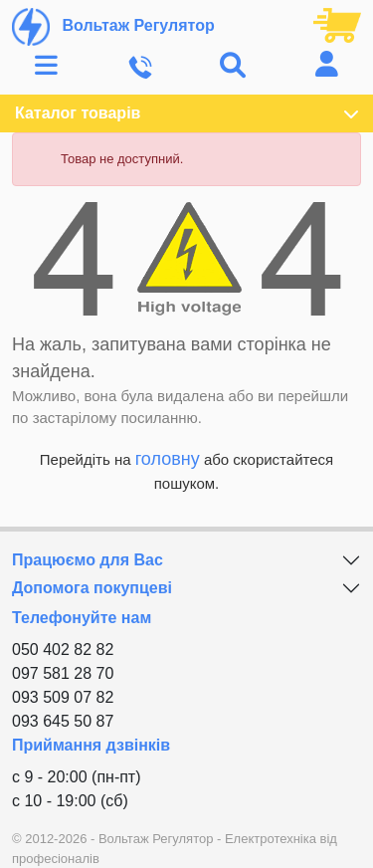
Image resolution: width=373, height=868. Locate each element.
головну (168, 459)
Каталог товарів (186, 113)
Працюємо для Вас (88, 560)
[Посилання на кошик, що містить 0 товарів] (337, 24)
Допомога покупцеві (92, 588)
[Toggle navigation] (46, 66)
